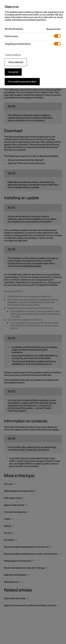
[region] (33, 44)
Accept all (13, 72)
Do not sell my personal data (22, 82)
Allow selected (16, 62)
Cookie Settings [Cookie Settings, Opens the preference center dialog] (13, 55)
